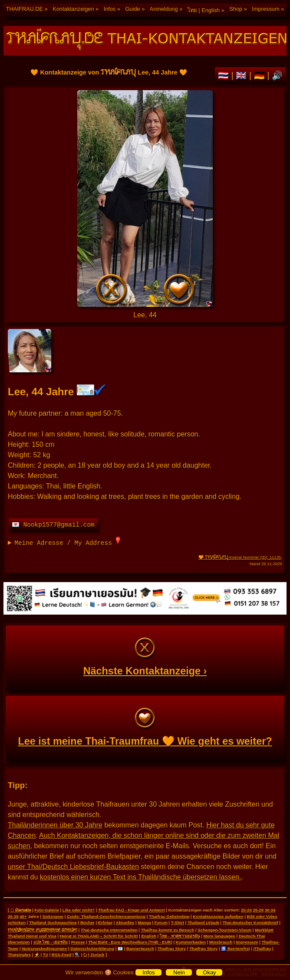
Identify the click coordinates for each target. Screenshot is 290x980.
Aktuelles (125, 923)
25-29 (258, 910)
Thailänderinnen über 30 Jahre (55, 825)
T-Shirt (178, 923)
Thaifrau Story (172, 949)
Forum (161, 923)
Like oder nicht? (79, 910)
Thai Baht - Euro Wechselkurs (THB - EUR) (130, 942)
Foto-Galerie (47, 910)
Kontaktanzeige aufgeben (218, 917)
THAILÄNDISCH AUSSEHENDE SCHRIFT (43, 930)
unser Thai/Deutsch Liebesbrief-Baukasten (73, 867)
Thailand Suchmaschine (53, 923)
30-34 (270, 910)
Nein (179, 972)
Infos (110, 9)
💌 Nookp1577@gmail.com (53, 525)
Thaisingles (19, 955)
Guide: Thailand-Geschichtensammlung (106, 917)
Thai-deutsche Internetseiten (109, 930)
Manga (144, 923)
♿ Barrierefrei (235, 949)
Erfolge (105, 923)
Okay (209, 972)
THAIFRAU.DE (25, 9)
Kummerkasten (191, 942)
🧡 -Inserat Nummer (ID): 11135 (240, 557)
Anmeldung (164, 9)
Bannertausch (140, 949)
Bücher (87, 923)
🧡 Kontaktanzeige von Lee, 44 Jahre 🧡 (145, 199)
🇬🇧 (242, 75)
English (149, 936)
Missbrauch (221, 942)
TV (46, 955)
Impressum (265, 9)
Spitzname (53, 917)
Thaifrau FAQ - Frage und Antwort (132, 910)
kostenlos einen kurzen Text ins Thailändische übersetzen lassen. (141, 877)
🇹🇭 (225, 75)
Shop (236, 9)
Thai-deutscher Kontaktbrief (250, 923)
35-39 (13, 917)
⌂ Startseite (21, 910)
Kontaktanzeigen (73, 9)
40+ (23, 917)
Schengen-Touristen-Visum (224, 930)
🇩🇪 (261, 75)
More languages (219, 936)
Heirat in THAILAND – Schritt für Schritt (99, 936)
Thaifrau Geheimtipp (169, 917)
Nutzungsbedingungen (44, 949)
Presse (78, 942)
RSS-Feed (61, 955)
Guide (133, 9)
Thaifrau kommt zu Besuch (168, 930)
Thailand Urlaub (203, 923)
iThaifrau (262, 949)
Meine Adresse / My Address (67, 542)
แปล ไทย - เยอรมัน (51, 942)
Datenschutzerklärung (92, 949)
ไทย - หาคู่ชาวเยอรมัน (180, 936)
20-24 (246, 910)
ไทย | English (204, 10)
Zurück (97, 955)
